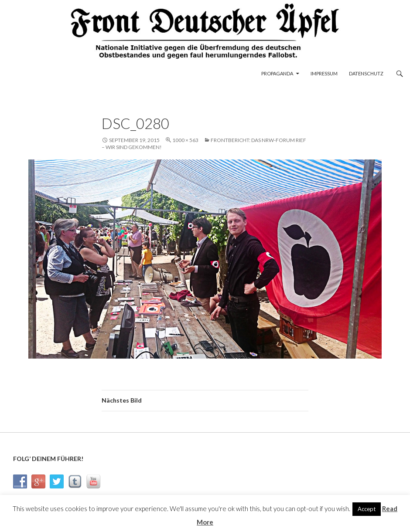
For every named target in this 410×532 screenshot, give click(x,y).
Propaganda (277, 73)
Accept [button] (367, 509)
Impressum (324, 73)
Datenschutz (366, 73)
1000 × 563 (185, 140)
